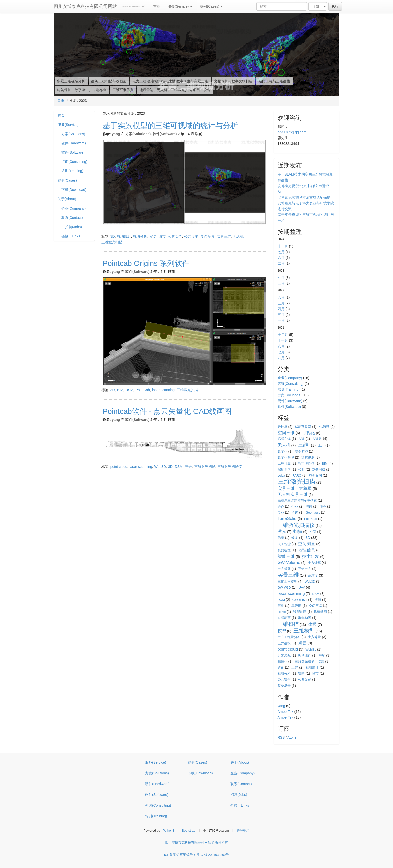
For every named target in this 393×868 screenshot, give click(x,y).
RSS (281, 737)
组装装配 (284, 656)
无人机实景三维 (293, 495)
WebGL (311, 650)
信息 (281, 538)
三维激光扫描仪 (230, 467)
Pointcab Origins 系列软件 (146, 263)
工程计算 (284, 464)
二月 (281, 263)
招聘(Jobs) (74, 227)
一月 (281, 320)
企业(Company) (74, 208)
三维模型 (304, 631)
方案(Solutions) (73, 134)
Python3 (168, 831)
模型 (282, 631)
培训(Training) (72, 171)
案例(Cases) (211, 6)
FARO (297, 476)
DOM (281, 600)
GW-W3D (284, 588)
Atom (292, 737)
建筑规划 (308, 458)
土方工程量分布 (289, 637)
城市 (162, 236)
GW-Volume (289, 562)
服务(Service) (180, 6)
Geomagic (313, 513)
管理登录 (243, 831)
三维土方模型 (287, 582)
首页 (157, 6)
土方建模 (284, 643)
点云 (302, 643)
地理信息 (307, 550)
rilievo (282, 612)
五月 (281, 283)
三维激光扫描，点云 (309, 662)
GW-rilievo (300, 600)
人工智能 (284, 544)
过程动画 (284, 618)
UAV (302, 588)
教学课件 (305, 656)
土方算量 (314, 637)
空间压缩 (315, 606)
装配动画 (300, 612)
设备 (295, 538)
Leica (281, 476)
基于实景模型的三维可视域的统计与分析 (170, 126)
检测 (301, 470)
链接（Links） (73, 236)
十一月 (283, 246)
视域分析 (140, 236)
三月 (281, 315)
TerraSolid (287, 519)
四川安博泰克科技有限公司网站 (85, 6)
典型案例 (315, 476)
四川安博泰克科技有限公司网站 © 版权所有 (197, 843)
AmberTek (286, 712)
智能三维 (286, 556)
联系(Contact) (72, 218)
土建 (295, 668)
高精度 (313, 576)
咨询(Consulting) (74, 162)
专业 (281, 513)
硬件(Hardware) (74, 143)
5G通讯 (324, 427)
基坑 (322, 656)
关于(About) (67, 199)
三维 (188, 467)
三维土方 (305, 569)
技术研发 (311, 556)
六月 (281, 258)
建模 (312, 625)
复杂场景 (208, 236)
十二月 (283, 335)
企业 (295, 507)
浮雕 (318, 600)
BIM (120, 390)
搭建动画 (320, 612)
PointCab (143, 390)
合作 (281, 507)
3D (113, 236)
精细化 (283, 662)
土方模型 (284, 569)
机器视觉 (284, 550)
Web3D (160, 467)
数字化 (283, 452)
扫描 (298, 531)
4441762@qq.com (292, 132)
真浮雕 (296, 606)
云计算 (283, 427)
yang (116, 134)
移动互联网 (303, 427)
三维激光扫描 (112, 242)
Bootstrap (189, 831)
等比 (281, 606)
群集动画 (305, 618)
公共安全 (175, 236)
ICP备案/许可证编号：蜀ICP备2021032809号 (197, 855)
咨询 (295, 513)
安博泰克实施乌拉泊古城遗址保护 (304, 197)
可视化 (308, 433)
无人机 (238, 236)
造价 (281, 668)
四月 (281, 309)
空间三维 (286, 433)
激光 (282, 531)
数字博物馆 (306, 464)
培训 (309, 507)
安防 (153, 236)
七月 (281, 252)
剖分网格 (319, 470)
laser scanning (163, 390)
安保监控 (301, 452)
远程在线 (284, 439)
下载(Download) (74, 190)
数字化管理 (286, 458)
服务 (323, 507)
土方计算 (314, 563)
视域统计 (124, 236)
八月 (281, 346)
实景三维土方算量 (295, 489)
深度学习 (284, 470)
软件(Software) (73, 152)
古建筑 (317, 439)
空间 (313, 532)
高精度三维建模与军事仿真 (297, 501)
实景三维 (224, 236)
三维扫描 (288, 624)
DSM (129, 390)
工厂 (321, 446)
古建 (301, 439)
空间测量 (307, 544)
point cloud (119, 467)
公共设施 (191, 236)
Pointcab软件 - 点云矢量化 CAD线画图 (167, 411)
